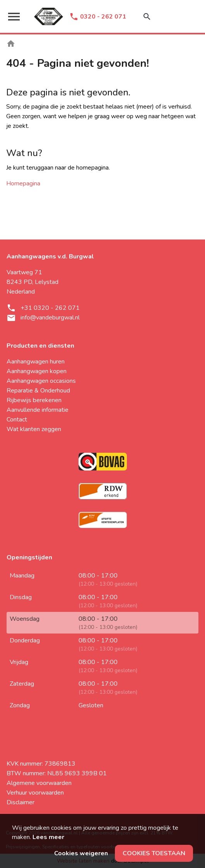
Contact (17, 420)
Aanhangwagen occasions (41, 381)
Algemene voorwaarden (39, 783)
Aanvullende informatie (38, 410)
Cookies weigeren (81, 853)
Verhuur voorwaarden (35, 793)
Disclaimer (20, 802)
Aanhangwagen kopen (37, 371)
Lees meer (48, 837)
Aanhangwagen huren (36, 362)
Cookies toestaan (154, 853)
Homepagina (23, 183)
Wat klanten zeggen (34, 429)
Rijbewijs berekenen (34, 400)
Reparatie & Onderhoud (38, 391)
